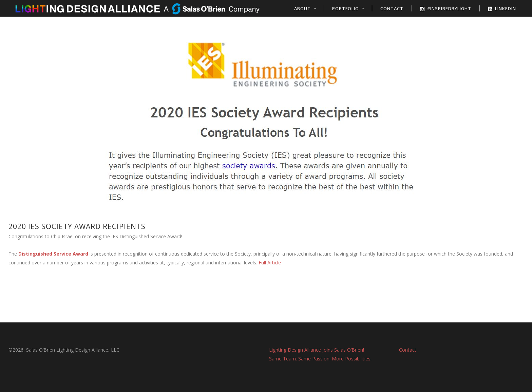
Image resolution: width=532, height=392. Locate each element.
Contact (408, 350)
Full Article (270, 263)
